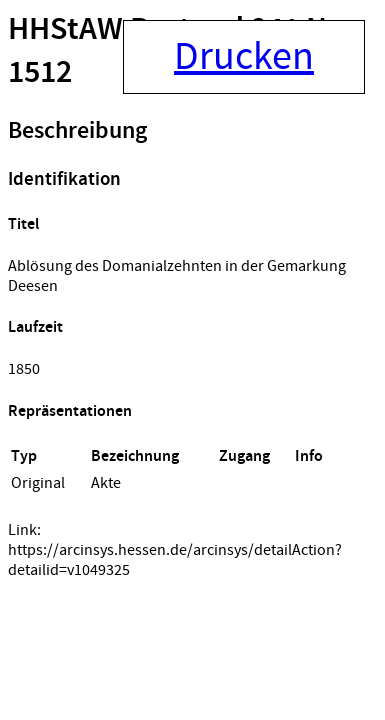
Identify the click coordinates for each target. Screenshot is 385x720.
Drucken (244, 57)
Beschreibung (77, 131)
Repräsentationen (70, 411)
